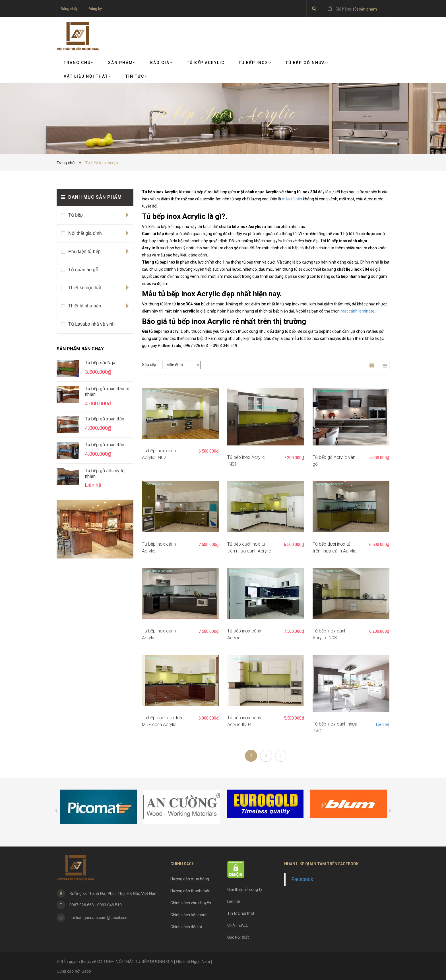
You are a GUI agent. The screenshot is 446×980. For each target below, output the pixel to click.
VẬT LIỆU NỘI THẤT (87, 76)
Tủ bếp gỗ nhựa (307, 63)
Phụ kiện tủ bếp (84, 251)
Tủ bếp (76, 215)
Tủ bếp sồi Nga (100, 363)
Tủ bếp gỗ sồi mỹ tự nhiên (105, 473)
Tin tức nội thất (241, 913)
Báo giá (161, 63)
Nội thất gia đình (85, 233)
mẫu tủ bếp (292, 199)
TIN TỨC (136, 76)
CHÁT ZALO (238, 925)
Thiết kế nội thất (85, 288)
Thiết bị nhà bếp (85, 306)
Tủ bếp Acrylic (206, 63)
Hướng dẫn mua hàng (190, 879)
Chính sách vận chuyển (191, 903)
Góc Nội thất (238, 937)
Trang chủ (79, 63)
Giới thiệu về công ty (245, 889)
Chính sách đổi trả (186, 927)
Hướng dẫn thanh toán (190, 891)
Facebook (302, 879)
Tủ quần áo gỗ (83, 270)
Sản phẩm (122, 63)
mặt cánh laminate (357, 311)
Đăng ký (95, 9)
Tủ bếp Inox (255, 63)
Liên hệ (383, 724)
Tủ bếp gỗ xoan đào (105, 419)
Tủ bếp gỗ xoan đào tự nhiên (107, 392)
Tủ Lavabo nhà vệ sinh (91, 324)
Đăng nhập (70, 9)
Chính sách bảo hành (189, 915)
